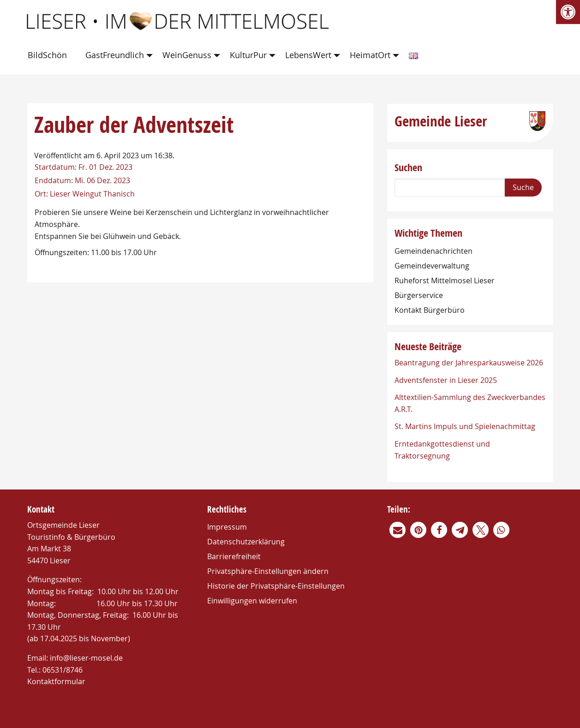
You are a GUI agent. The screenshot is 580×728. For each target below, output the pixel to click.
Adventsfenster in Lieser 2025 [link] (446, 380)
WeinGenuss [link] (187, 55)
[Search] (450, 188)
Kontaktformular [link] (56, 681)
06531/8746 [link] (63, 670)
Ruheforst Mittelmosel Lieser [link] (445, 280)
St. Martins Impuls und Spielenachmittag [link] (465, 426)
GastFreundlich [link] (115, 55)
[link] (568, 12)
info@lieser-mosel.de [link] (86, 658)
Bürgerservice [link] (419, 295)
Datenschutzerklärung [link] (246, 542)
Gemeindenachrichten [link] (434, 251)
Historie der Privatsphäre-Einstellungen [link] (276, 586)
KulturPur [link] (248, 55)
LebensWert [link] (308, 55)
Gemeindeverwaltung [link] (432, 266)
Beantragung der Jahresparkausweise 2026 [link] (469, 363)
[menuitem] (49, 56)
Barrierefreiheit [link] (234, 556)
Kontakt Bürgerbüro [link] (430, 310)
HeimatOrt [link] (370, 55)
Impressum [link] (227, 527)
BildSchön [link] (47, 55)
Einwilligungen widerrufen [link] (252, 601)
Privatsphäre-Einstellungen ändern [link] (268, 571)
